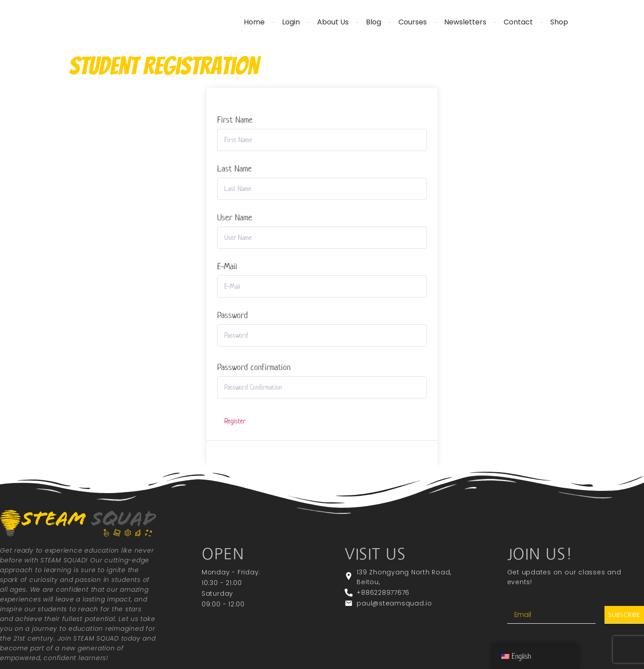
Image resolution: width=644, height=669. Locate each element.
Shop (559, 22)
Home (254, 22)
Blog (374, 22)
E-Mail (227, 267)
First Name (235, 120)
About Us (333, 22)
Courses (413, 22)
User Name (235, 218)
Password (233, 315)
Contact (518, 22)
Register (235, 421)
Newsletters (465, 22)
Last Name (235, 169)
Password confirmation (254, 367)
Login (291, 22)
